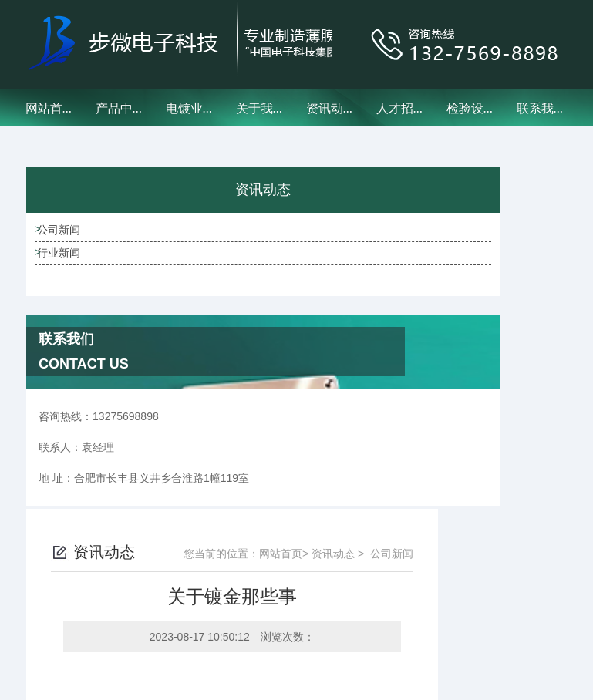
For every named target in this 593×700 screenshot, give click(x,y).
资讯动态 (331, 108)
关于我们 (261, 108)
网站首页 (50, 108)
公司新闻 (83, 251)
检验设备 (471, 108)
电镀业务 (190, 108)
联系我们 (541, 108)
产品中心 (120, 108)
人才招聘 (401, 108)
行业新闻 (83, 294)
